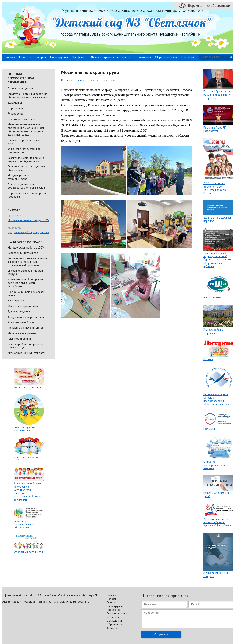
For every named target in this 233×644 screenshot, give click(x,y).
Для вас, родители (19, 311)
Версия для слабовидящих (209, 6)
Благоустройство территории (213, 331)
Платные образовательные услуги (24, 142)
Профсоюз (79, 57)
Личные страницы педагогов (111, 57)
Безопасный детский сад (23, 253)
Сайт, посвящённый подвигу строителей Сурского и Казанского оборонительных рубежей (217, 260)
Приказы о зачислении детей (26, 328)
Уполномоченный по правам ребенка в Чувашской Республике (25, 283)
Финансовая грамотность (23, 306)
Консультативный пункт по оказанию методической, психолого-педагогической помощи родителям (29, 492)
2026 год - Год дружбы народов (217, 219)
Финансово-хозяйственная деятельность (24, 151)
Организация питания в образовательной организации (27, 186)
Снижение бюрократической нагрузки (25, 272)
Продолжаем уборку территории (28, 232)
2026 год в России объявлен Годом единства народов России (215, 188)
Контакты (188, 57)
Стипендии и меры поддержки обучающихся (27, 168)
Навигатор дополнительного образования (24, 524)
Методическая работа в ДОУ (26, 247)
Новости (25, 57)
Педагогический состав (22, 119)
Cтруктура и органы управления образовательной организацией (27, 96)
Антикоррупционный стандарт (26, 353)
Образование (16, 108)
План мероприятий (19, 339)
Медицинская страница (22, 333)
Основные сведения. (20, 88)
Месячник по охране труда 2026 (28, 220)
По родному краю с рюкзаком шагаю (26, 293)
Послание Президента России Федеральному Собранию (217, 95)
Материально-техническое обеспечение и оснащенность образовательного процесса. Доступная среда (26, 129)
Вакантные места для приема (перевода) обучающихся (26, 159)
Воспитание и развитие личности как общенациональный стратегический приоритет (28, 262)
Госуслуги (209, 429)
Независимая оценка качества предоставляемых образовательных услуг (217, 399)
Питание (208, 359)
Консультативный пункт (21, 322)
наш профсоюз (212, 298)
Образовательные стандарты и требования (27, 195)
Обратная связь (166, 57)
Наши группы (59, 57)
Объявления (143, 57)
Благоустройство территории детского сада (25, 346)
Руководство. (16, 113)
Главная (10, 57)
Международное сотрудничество (18, 177)
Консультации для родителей (26, 317)
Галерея (41, 57)
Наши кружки (16, 300)
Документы (15, 103)
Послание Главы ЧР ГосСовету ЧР (215, 129)
